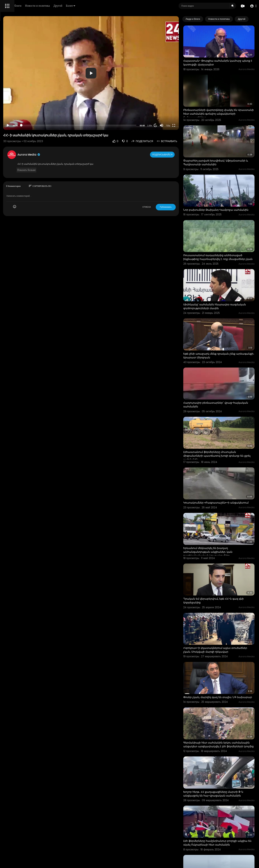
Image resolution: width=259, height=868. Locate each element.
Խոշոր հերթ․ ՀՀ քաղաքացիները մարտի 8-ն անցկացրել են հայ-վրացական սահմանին (225, 704)
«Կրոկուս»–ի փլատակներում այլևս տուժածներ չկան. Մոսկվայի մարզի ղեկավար (222, 573)
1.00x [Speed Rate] (165, 126)
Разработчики (12, 126)
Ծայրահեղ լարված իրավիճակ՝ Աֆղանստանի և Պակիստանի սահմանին (226, 142)
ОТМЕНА (162, 207)
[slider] (111, 125)
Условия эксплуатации (17, 114)
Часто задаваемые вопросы (20, 110)
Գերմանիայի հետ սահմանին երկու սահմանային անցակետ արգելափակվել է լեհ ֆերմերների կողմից (226, 660)
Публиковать (181, 207)
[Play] (58, 125)
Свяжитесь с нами (23, 122)
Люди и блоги (64, 6)
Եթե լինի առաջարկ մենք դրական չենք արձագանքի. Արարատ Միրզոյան (224, 314)
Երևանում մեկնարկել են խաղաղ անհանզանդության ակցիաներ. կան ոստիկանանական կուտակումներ (223, 487)
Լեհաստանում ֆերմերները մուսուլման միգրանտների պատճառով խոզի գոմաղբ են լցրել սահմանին (226, 401)
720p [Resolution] (183, 126)
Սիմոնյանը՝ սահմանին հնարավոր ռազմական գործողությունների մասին (224, 271)
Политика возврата (15, 105)
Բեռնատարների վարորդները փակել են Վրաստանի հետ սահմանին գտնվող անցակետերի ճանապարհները (225, 100)
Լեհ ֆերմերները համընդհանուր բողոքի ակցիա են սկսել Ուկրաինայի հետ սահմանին (225, 748)
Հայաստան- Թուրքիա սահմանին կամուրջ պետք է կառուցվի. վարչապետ (225, 56)
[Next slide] (250, 19)
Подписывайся (178, 154)
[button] (252, 6)
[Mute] (176, 125)
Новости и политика (89, 6)
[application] (123, 73)
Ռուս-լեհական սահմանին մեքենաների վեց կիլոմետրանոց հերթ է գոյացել (225, 790)
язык (24, 126)
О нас (8, 122)
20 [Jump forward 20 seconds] (170, 125)
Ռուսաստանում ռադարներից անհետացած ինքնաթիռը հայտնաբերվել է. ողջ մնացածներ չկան (226, 229)
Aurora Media (79, 155)
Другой (109, 6)
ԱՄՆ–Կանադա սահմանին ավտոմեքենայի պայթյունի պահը (221, 832)
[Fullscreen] (189, 125)
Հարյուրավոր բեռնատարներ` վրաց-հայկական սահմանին (223, 356)
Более (122, 6)
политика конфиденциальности (22, 118)
